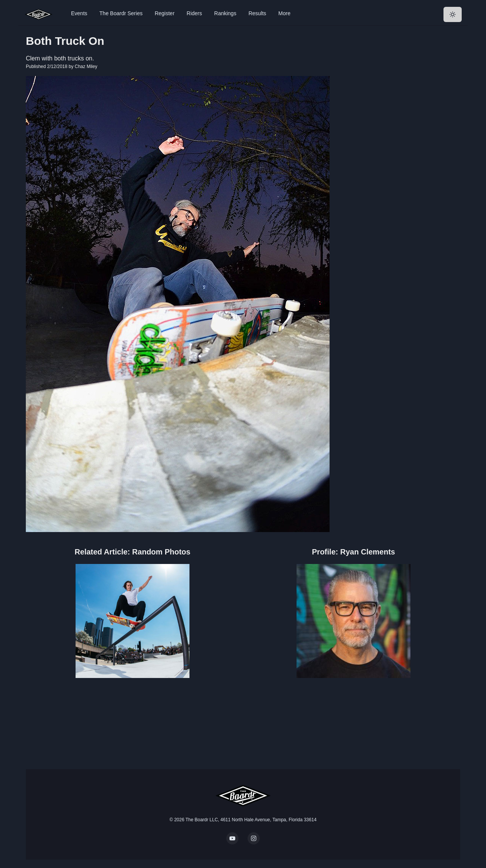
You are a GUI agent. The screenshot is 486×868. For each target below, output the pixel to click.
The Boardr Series (121, 13)
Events (79, 13)
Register (164, 13)
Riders (194, 13)
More (284, 13)
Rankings (225, 13)
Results (257, 13)
